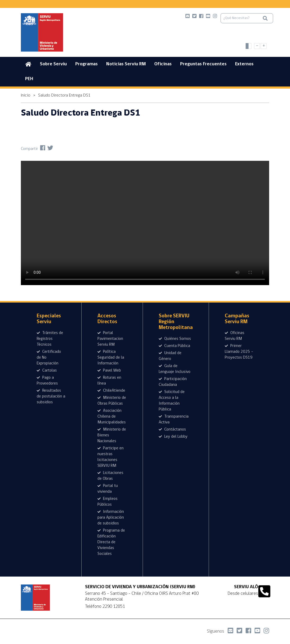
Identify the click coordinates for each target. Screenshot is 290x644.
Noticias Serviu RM (126, 64)
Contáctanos (172, 430)
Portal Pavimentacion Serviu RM (110, 339)
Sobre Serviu (53, 64)
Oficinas (163, 64)
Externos (244, 64)
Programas (86, 64)
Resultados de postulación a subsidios (51, 396)
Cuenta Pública (174, 346)
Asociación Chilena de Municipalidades (112, 417)
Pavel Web (109, 371)
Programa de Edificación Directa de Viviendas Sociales (111, 542)
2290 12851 (114, 606)
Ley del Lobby (173, 437)
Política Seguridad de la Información (111, 358)
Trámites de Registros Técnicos (50, 339)
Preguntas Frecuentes (203, 64)
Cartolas (47, 371)
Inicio (26, 95)
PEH (29, 79)
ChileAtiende (111, 391)
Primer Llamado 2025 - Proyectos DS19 (239, 352)
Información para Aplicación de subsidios (111, 518)
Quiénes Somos (175, 339)
